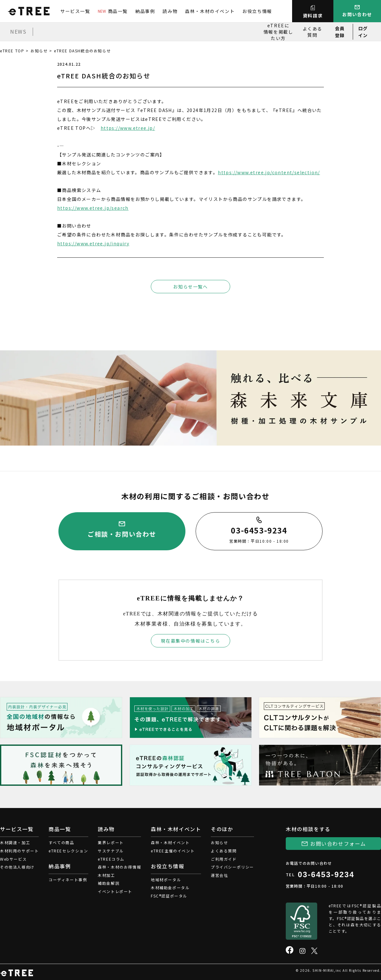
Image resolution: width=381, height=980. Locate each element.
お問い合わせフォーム (338, 844)
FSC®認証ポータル (169, 896)
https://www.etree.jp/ (128, 128)
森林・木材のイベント (210, 11)
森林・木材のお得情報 (119, 867)
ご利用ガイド (224, 859)
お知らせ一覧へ (190, 287)
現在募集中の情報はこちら (190, 641)
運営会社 (219, 875)
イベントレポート (115, 891)
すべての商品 (61, 842)
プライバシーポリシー (232, 867)
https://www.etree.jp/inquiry (93, 243)
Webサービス (13, 859)
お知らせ (39, 51)
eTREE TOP (12, 51)
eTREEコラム (111, 859)
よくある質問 (312, 32)
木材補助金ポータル (170, 887)
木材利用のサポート (19, 851)
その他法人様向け (17, 867)
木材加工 (106, 875)
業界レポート (111, 842)
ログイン (363, 32)
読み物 (170, 11)
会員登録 (340, 32)
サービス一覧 (75, 11)
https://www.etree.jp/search (93, 208)
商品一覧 (113, 11)
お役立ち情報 (257, 11)
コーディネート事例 (68, 880)
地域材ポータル (166, 880)
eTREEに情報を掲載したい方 (278, 32)
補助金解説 (109, 883)
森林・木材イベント (170, 842)
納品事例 (145, 11)
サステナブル (111, 851)
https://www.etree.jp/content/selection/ (269, 172)
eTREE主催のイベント (173, 851)
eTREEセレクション (68, 851)
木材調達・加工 (15, 842)
